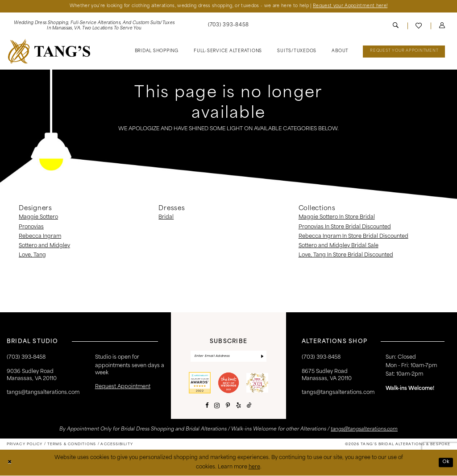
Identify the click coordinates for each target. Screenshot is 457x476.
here (254, 468)
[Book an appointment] (404, 52)
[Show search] (396, 26)
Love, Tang (32, 256)
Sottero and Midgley (44, 246)
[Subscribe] (262, 357)
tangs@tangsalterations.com (43, 393)
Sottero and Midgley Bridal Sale (339, 246)
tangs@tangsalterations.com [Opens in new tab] (364, 430)
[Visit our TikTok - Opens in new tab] (249, 407)
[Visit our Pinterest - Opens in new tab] (228, 407)
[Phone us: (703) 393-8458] (228, 26)
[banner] (49, 51)
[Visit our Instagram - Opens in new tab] (217, 406)
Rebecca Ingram (40, 236)
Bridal (166, 218)
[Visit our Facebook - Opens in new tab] (207, 407)
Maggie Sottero (38, 218)
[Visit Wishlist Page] (419, 26)
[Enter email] (228, 357)
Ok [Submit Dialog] (446, 463)
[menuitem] (94, 26)
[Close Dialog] (10, 463)
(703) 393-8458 (321, 357)
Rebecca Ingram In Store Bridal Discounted (353, 236)
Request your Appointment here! (354, 6)
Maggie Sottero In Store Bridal (337, 218)
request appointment (123, 387)
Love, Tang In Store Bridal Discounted (346, 256)
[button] (442, 26)
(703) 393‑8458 (26, 357)
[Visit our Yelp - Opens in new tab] (239, 407)
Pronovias (31, 227)
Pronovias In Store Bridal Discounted (345, 227)
